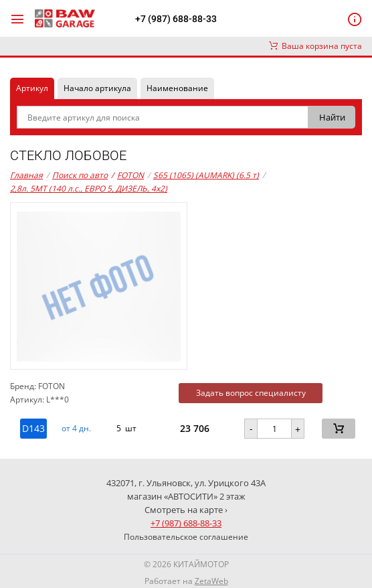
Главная (26, 175)
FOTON (127, 175)
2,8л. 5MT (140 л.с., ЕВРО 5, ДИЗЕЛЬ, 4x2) (89, 189)
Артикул (32, 88)
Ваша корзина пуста (315, 46)
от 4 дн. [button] (76, 429)
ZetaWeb (211, 581)
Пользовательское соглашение (186, 537)
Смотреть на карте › (186, 510)
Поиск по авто (80, 175)
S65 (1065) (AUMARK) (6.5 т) (206, 175)
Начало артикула (97, 88)
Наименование (177, 88)
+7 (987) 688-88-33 (176, 19)
